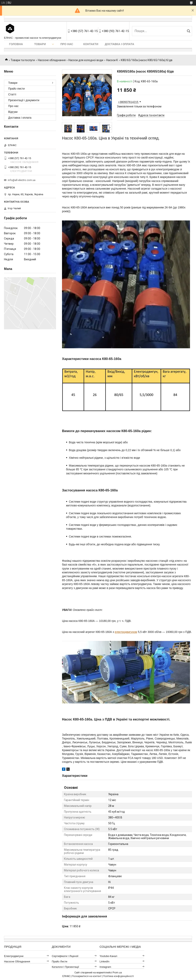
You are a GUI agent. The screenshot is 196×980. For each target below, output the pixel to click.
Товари (40, 44)
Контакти (91, 44)
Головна (16, 44)
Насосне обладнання (52, 60)
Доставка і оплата (119, 44)
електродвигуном (126, 632)
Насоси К (112, 60)
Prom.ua (117, 973)
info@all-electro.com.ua (22, 180)
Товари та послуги (23, 60)
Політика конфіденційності (118, 976)
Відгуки (13, 112)
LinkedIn (104, 961)
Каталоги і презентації (65, 967)
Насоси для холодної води (86, 60)
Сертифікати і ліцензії (65, 956)
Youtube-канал (108, 956)
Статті (12, 94)
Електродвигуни (14, 956)
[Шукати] (188, 31)
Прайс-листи (16, 89)
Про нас (67, 44)
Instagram (105, 967)
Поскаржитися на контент (87, 976)
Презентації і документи (24, 100)
